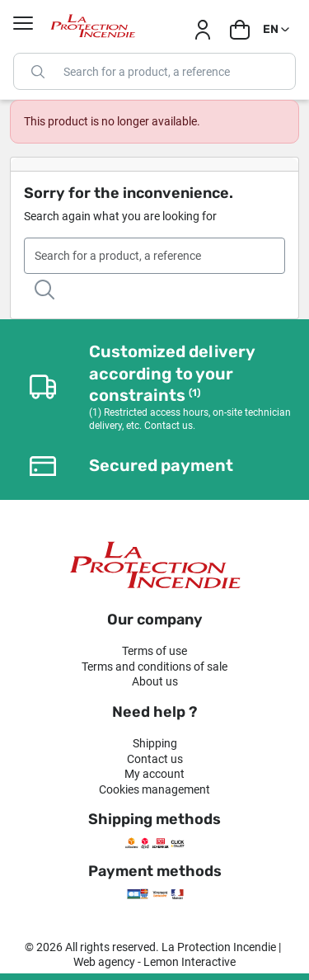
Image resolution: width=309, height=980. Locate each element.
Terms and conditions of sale (154, 667)
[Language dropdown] (277, 30)
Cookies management (154, 789)
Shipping (155, 743)
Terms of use (154, 651)
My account (154, 774)
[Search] (154, 71)
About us (155, 681)
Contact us (155, 759)
